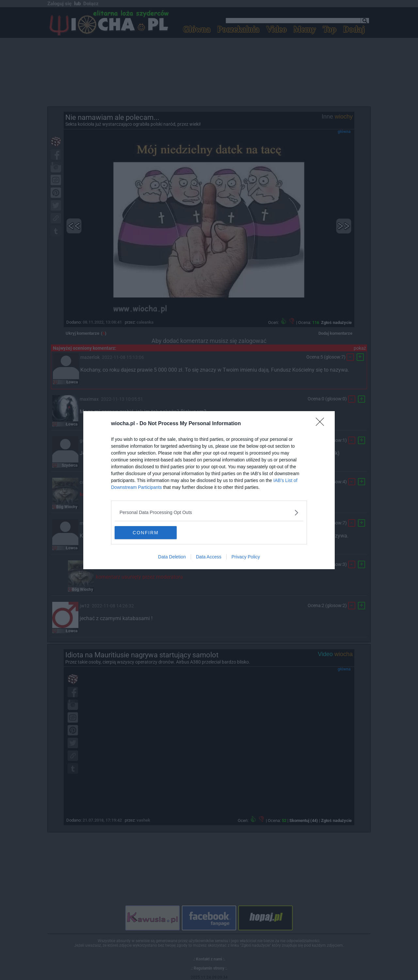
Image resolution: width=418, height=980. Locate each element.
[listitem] (209, 513)
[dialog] (209, 490)
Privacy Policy (246, 557)
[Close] (322, 424)
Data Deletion (172, 557)
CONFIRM (145, 532)
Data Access (209, 557)
